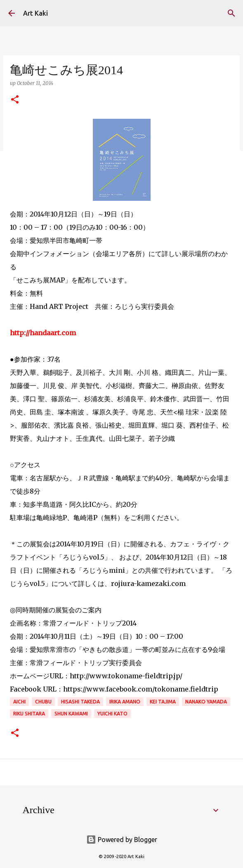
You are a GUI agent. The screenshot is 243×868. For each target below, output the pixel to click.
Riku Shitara (29, 714)
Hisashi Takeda (80, 702)
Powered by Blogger (122, 840)
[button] (15, 100)
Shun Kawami (71, 714)
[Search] (231, 13)
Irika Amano (125, 702)
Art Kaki (35, 13)
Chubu (43, 702)
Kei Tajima (163, 702)
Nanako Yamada (206, 702)
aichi (19, 702)
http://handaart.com (43, 333)
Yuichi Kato (112, 714)
